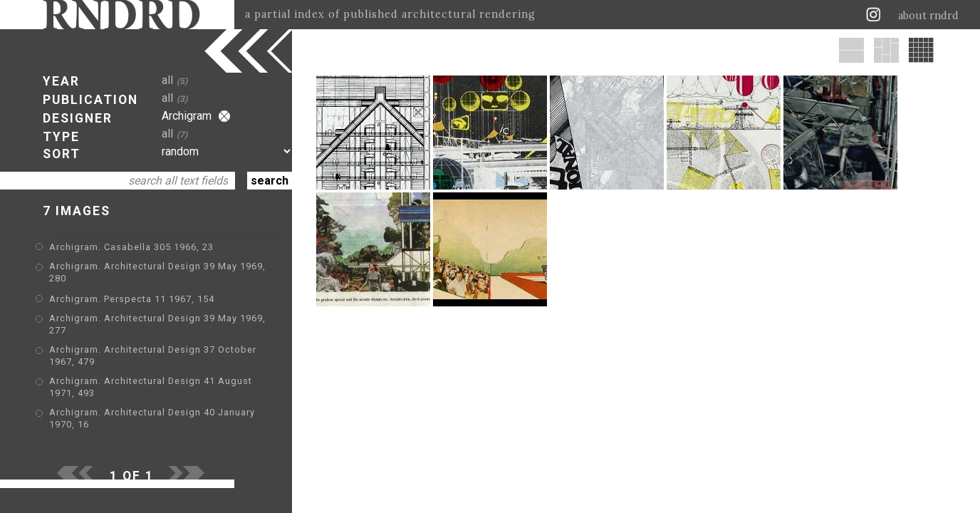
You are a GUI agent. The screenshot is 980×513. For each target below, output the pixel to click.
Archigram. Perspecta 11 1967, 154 (132, 299)
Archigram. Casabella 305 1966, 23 (131, 247)
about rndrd (928, 16)
